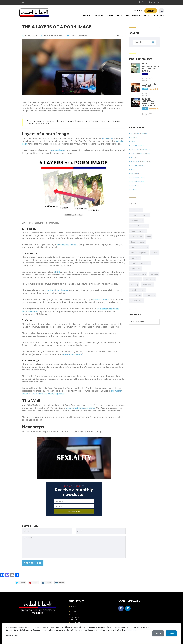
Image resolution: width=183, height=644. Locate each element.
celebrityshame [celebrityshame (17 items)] (137, 221)
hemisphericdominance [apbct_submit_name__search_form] (140, 263)
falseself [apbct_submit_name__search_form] (154, 253)
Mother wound (137, 165)
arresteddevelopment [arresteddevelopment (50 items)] (140, 215)
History (134, 157)
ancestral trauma (101, 299)
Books (110, 16)
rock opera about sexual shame (80, 408)
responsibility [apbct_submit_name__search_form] (149, 279)
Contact (159, 16)
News (133, 169)
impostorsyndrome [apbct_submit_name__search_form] (138, 274)
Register (161, 2)
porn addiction (58, 150)
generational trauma (73, 354)
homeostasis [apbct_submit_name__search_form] (136, 269)
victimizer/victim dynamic (56, 290)
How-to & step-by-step (140, 161)
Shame (133, 189)
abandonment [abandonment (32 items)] (136, 210)
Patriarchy (135, 173)
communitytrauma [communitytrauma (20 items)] (138, 231)
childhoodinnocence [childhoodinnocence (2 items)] (139, 226)
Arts (133, 141)
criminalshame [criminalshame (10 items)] (136, 237)
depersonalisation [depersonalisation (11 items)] (138, 242)
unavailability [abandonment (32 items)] (136, 295)
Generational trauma (140, 153)
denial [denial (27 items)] (149, 237)
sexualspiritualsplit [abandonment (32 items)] (138, 290)
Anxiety (134, 138)
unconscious (107, 138)
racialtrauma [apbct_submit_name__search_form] (136, 279)
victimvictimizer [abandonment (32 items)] (137, 301)
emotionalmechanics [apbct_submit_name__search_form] (139, 247)
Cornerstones (137, 145)
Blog (120, 16)
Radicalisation (137, 181)
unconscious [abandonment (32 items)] (150, 295)
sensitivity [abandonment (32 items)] (134, 285)
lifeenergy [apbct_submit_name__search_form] (154, 274)
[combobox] (144, 322)
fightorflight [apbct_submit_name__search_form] (135, 258)
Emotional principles (140, 149)
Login (152, 2)
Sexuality (135, 185)
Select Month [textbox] (138, 322)
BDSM (57, 272)
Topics (87, 16)
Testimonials (133, 16)
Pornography (137, 177)
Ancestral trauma (139, 134)
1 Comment (121, 36)
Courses (98, 16)
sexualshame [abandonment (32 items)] (147, 285)
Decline (158, 633)
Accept (171, 633)
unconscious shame (66, 245)
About (147, 16)
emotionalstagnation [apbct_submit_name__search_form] (139, 253)
